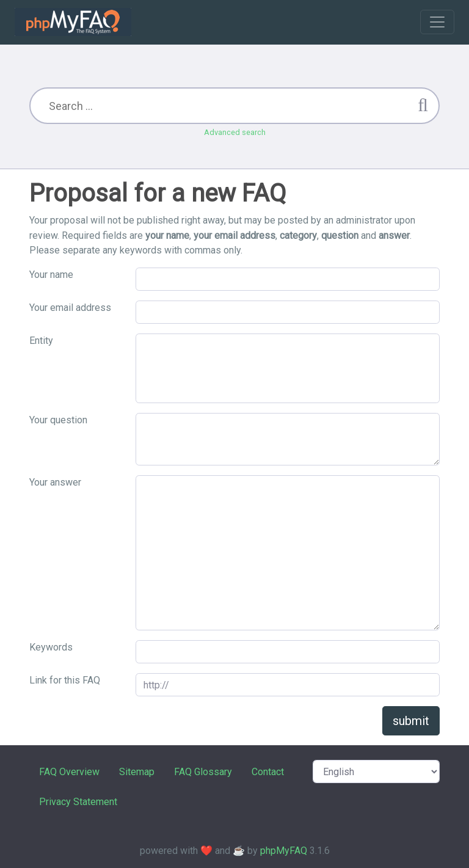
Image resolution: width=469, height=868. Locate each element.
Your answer (55, 482)
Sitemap (137, 772)
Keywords (51, 647)
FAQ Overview (69, 772)
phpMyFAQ (284, 851)
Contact (268, 772)
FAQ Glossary (203, 772)
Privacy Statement (78, 802)
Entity (41, 341)
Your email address (70, 308)
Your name (51, 275)
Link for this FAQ (65, 680)
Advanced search (235, 132)
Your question (58, 420)
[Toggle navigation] (437, 22)
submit (411, 721)
